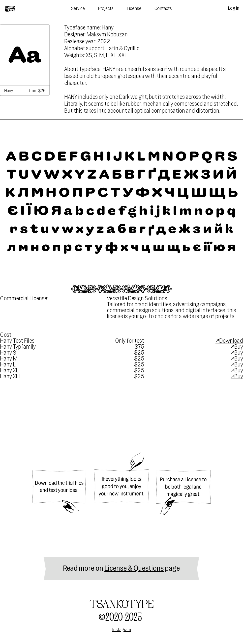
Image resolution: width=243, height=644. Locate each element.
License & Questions (134, 569)
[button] (121, 201)
